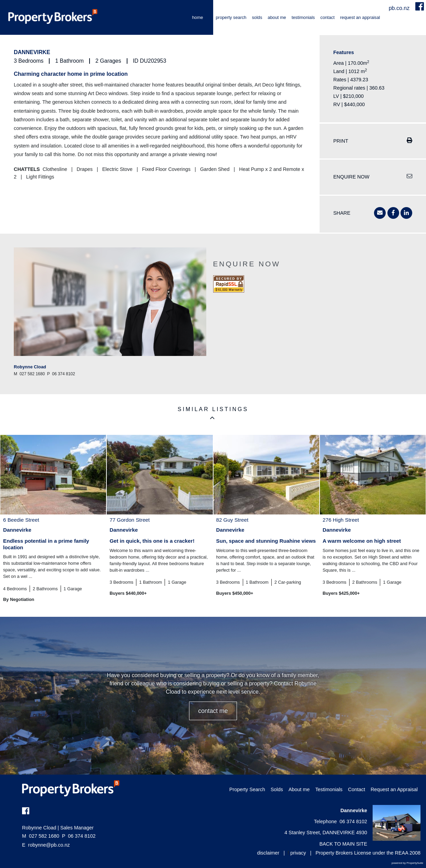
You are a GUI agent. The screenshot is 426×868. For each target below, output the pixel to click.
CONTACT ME (213, 711)
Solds (257, 17)
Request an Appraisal (360, 17)
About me (277, 17)
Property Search (231, 17)
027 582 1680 (41, 836)
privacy (298, 853)
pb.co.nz (400, 8)
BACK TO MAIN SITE (343, 844)
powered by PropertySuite (407, 863)
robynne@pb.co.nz (49, 845)
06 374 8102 (79, 836)
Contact (327, 17)
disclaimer (268, 853)
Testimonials (303, 17)
